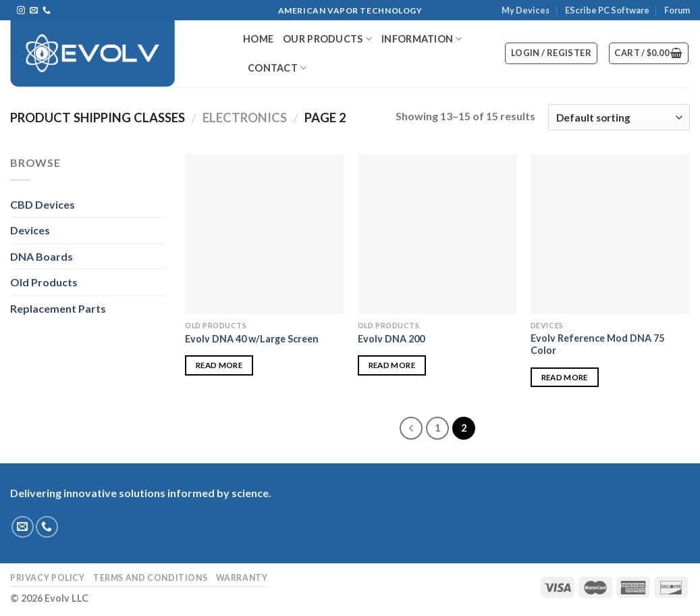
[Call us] (47, 11)
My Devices (526, 10)
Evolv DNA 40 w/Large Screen (252, 339)
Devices (30, 230)
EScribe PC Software (607, 10)
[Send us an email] (34, 11)
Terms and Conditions (150, 578)
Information (422, 39)
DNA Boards (42, 256)
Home (258, 39)
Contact (277, 68)
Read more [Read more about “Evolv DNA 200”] (392, 365)
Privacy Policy (48, 578)
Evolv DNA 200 (391, 339)
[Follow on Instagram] (21, 11)
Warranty (242, 578)
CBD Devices (43, 204)
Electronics (245, 118)
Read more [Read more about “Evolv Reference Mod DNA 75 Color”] (565, 377)
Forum (677, 10)
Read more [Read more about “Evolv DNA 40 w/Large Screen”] (219, 365)
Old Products (44, 282)
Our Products (327, 39)
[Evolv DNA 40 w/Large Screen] (265, 234)
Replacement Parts (58, 308)
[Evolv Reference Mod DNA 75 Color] (610, 234)
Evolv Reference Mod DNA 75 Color (597, 344)
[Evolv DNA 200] (437, 234)
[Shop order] (619, 117)
